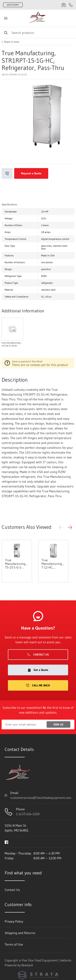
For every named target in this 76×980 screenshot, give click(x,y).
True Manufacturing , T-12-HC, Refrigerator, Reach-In (53, 564)
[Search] (38, 33)
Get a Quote (38, 670)
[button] (70, 527)
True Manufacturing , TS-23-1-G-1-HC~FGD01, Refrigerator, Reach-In (16, 564)
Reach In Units (12, 42)
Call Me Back (38, 685)
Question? (13, 5)
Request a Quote (31, 173)
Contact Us (38, 655)
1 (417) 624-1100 (28, 814)
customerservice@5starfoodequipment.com (41, 798)
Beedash (27, 965)
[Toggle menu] (6, 18)
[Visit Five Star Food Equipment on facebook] (6, 842)
